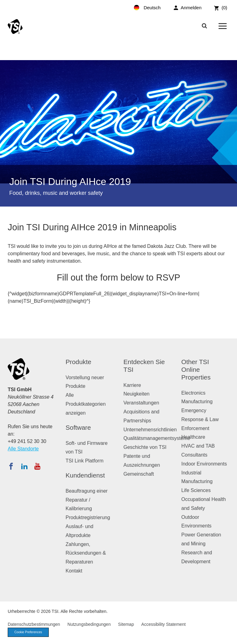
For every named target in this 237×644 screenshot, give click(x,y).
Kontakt (74, 571)
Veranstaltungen (141, 403)
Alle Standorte (23, 449)
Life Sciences (196, 490)
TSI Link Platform (85, 461)
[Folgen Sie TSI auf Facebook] (11, 466)
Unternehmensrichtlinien (150, 430)
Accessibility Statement (164, 624)
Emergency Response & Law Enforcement (200, 419)
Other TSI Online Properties (196, 369)
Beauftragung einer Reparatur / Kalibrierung (87, 500)
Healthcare (193, 437)
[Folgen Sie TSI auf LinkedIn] (24, 466)
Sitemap (126, 624)
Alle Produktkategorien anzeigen (86, 404)
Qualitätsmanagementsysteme (157, 438)
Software (78, 427)
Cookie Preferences (30, 633)
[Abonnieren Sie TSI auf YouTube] (37, 466)
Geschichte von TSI (145, 447)
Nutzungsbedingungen (89, 624)
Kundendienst (85, 475)
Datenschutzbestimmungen (34, 624)
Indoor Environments (204, 464)
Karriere (132, 385)
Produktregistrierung (88, 517)
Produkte (79, 362)
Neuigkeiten (137, 394)
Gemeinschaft (139, 474)
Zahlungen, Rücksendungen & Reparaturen (86, 553)
